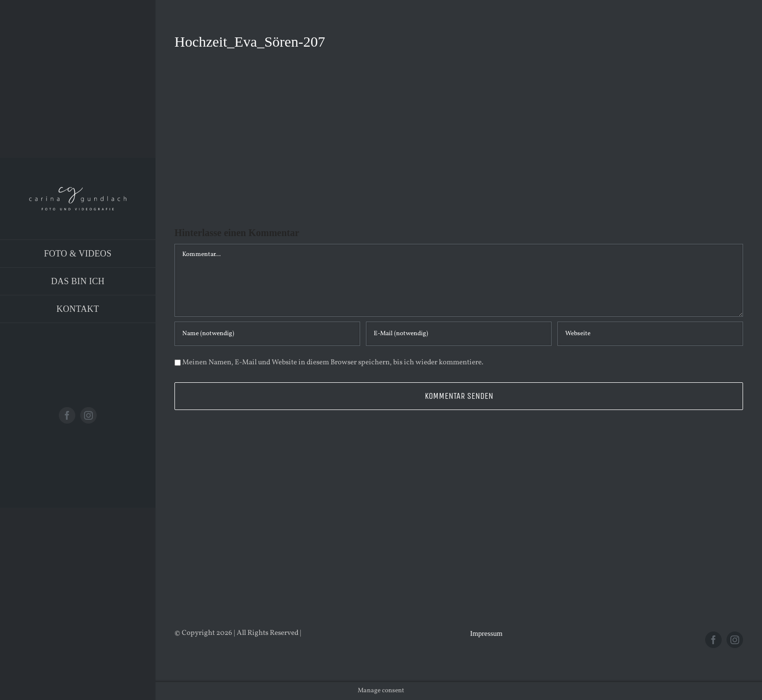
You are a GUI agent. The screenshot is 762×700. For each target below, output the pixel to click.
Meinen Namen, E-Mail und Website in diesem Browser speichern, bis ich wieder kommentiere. (333, 363)
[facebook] (67, 415)
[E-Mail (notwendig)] (459, 334)
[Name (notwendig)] (267, 334)
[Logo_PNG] (78, 191)
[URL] (650, 334)
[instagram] (88, 415)
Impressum (486, 633)
